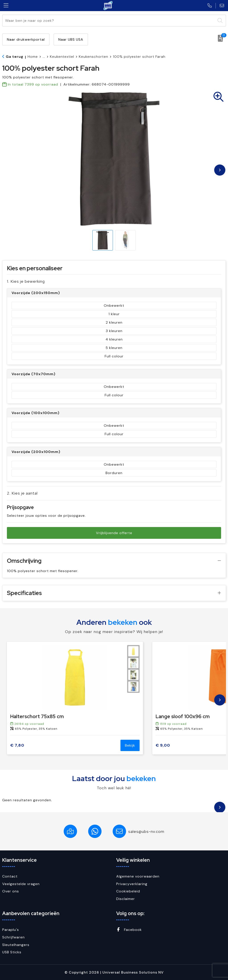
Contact (10, 876)
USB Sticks (12, 952)
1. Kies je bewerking (26, 281)
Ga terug (15, 57)
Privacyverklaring (132, 884)
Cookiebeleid (128, 891)
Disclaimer (126, 899)
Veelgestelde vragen (21, 884)
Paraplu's (11, 930)
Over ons (11, 891)
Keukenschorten (94, 57)
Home (33, 57)
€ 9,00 (163, 745)
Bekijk (130, 745)
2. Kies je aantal (22, 493)
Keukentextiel (62, 57)
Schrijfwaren (13, 937)
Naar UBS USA (71, 39)
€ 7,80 (17, 745)
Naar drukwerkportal (26, 39)
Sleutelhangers (16, 945)
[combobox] (109, 21)
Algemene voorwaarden (138, 876)
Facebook (129, 930)
